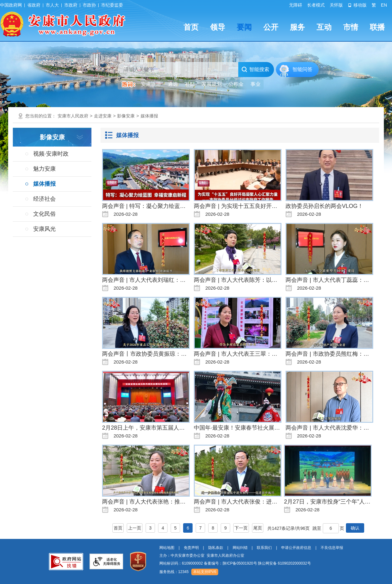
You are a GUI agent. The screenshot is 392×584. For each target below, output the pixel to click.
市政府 (71, 5)
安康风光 (44, 229)
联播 (377, 27)
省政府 (34, 5)
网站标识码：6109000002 (235, 563)
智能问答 (302, 69)
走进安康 (103, 116)
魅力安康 (44, 169)
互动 (324, 27)
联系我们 (264, 548)
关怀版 (336, 5)
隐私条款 (216, 548)
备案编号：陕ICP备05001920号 (230, 563)
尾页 (258, 528)
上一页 (135, 528)
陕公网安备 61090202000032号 (284, 563)
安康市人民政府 (73, 116)
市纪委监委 (112, 5)
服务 (297, 27)
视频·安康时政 (51, 154)
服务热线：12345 (174, 572)
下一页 (241, 528)
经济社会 (44, 199)
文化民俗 (44, 214)
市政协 (89, 5)
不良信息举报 (332, 548)
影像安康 (126, 116)
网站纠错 (240, 548)
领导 (218, 27)
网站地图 (167, 548)
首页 (191, 27)
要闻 (244, 27)
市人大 (52, 5)
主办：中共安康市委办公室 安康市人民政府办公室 (202, 556)
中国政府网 (11, 5)
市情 (351, 27)
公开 (271, 27)
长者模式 (316, 5)
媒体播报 (149, 116)
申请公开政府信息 (296, 548)
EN (384, 5)
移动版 (357, 5)
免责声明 (191, 548)
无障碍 (296, 5)
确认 (355, 528)
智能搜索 (255, 70)
